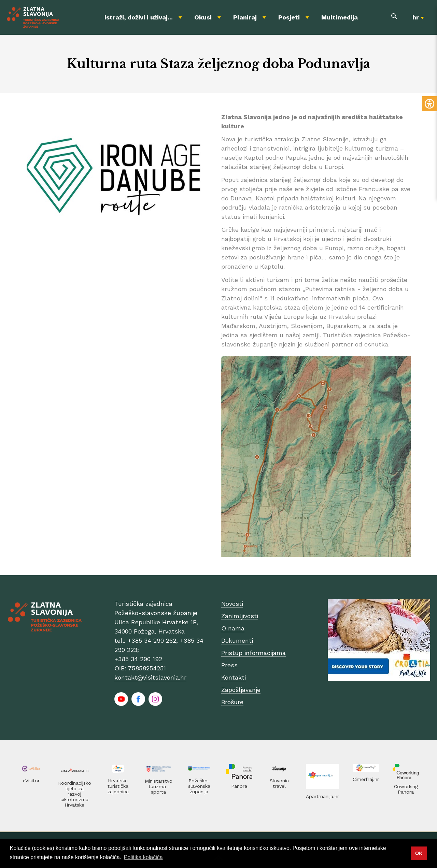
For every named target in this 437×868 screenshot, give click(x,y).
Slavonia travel (279, 783)
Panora (239, 786)
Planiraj (245, 17)
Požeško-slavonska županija (199, 786)
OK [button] (419, 853)
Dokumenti (237, 641)
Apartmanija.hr (322, 796)
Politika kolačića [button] (143, 857)
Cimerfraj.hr (366, 779)
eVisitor (31, 781)
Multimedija (340, 17)
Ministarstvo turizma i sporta (159, 786)
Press (229, 665)
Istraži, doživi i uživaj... (139, 17)
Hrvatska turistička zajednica (118, 786)
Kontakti (234, 677)
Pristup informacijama (253, 653)
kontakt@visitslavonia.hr (150, 677)
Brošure (232, 702)
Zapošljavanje (241, 690)
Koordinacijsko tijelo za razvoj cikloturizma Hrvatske (75, 794)
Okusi (203, 17)
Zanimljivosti (240, 616)
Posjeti (289, 17)
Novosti (232, 604)
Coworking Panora (406, 789)
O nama (233, 628)
